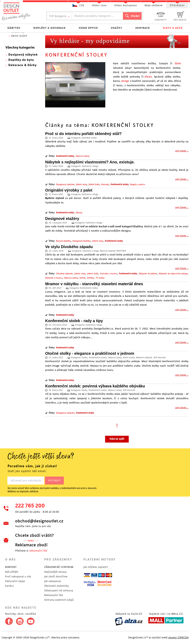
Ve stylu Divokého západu (69, 247)
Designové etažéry (62, 219)
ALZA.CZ (137, 614)
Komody (105, 185)
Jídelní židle (94, 185)
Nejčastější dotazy (55, 572)
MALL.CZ (177, 614)
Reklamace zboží (31, 545)
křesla (148, 77)
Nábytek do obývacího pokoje (173, 274)
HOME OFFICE (88, 28)
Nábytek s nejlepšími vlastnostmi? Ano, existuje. (90, 162)
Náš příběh (12, 572)
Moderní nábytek (144, 358)
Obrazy (79, 213)
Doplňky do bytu (21, 60)
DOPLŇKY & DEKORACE (50, 28)
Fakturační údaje (15, 581)
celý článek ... (182, 151)
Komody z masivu (109, 274)
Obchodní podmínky (57, 586)
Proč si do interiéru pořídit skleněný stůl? (83, 134)
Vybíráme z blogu (90, 166)
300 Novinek (160, 358)
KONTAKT (11, 567)
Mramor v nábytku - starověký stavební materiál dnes (94, 284)
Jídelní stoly (82, 185)
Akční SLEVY (19, 36)
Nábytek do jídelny (148, 274)
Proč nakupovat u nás (18, 576)
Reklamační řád (54, 595)
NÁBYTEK (14, 28)
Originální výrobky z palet (69, 190)
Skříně (82, 278)
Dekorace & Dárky (22, 65)
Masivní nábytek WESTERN (113, 251)
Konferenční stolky (65, 156)
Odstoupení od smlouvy (59, 590)
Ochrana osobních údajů (59, 600)
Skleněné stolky (89, 138)
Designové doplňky (82, 241)
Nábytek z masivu (54, 278)
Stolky (85, 358)
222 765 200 (30, 506)
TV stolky (100, 278)
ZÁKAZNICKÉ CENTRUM (59, 567)
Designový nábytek (65, 185)
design (125, 81)
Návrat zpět (117, 439)
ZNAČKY (116, 28)
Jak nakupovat (53, 581)
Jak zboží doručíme (56, 576)
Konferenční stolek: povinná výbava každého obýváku (95, 386)
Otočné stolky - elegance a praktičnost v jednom (90, 353)
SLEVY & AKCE (173, 28)
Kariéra (9, 586)
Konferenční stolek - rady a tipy (74, 321)
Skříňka (90, 278)
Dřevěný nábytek (65, 274)
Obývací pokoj (82, 156)
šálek (178, 63)
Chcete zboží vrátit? (34, 535)
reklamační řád (38, 551)
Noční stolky (129, 358)
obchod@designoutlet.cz (39, 521)
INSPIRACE (142, 28)
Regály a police (137, 185)
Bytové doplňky (63, 241)
